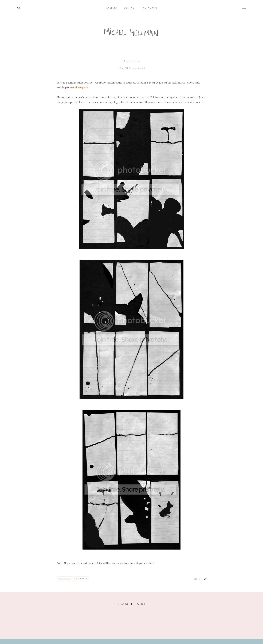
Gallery (112, 8)
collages (65, 579)
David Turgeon (79, 88)
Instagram (150, 8)
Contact (130, 8)
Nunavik (82, 579)
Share (198, 579)
